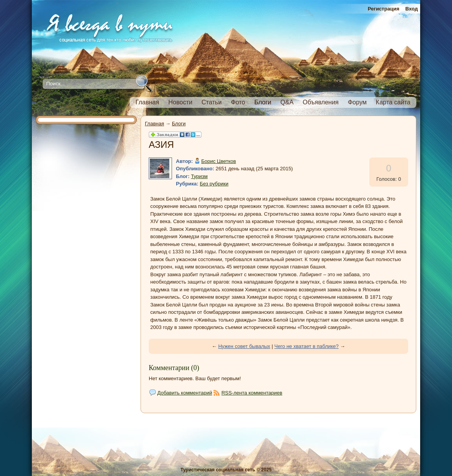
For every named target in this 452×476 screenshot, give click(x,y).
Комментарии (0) (174, 368)
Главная (154, 124)
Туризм (199, 176)
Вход (412, 9)
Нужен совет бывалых (244, 346)
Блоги (179, 124)
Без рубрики (214, 184)
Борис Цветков (218, 161)
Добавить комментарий (185, 393)
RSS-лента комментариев (252, 393)
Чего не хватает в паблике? (306, 346)
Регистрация (383, 9)
